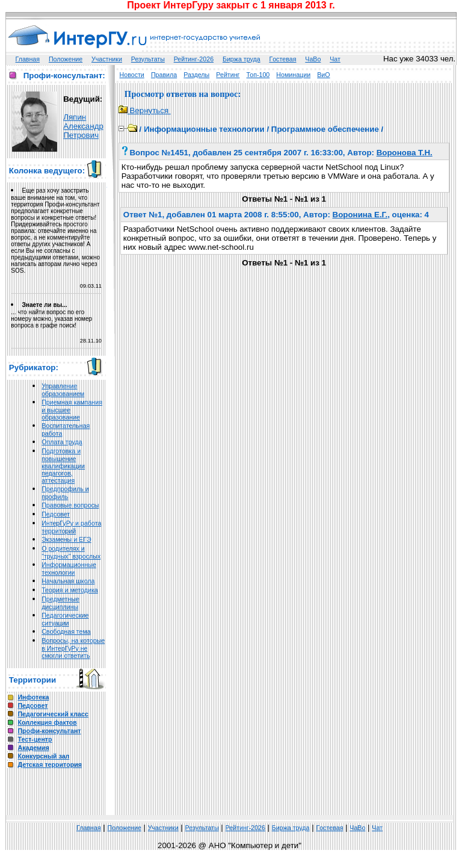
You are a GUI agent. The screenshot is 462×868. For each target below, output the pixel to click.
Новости (132, 75)
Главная (28, 59)
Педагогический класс (53, 714)
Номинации (293, 75)
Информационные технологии (69, 569)
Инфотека (33, 697)
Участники (107, 59)
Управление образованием (63, 390)
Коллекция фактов (47, 722)
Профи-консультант (49, 731)
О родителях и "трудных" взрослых (71, 552)
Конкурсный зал (43, 756)
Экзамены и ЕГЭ (66, 539)
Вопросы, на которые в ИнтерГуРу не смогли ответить (73, 648)
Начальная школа (68, 581)
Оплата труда (62, 442)
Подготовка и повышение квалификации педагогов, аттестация (63, 466)
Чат (335, 59)
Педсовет (56, 514)
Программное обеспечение (325, 129)
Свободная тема (66, 631)
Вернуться (145, 110)
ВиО (323, 75)
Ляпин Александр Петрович (83, 126)
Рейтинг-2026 (194, 59)
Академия (33, 748)
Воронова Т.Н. (405, 153)
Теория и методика (70, 590)
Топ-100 (258, 75)
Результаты (148, 59)
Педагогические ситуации (65, 619)
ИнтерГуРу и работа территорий (71, 527)
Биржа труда (242, 59)
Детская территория (50, 764)
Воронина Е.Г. (360, 215)
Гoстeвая (282, 59)
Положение (66, 59)
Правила (164, 75)
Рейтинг (228, 75)
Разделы (196, 75)
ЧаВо (313, 59)
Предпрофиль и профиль (65, 493)
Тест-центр (35, 739)
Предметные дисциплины (60, 603)
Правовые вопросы (70, 505)
